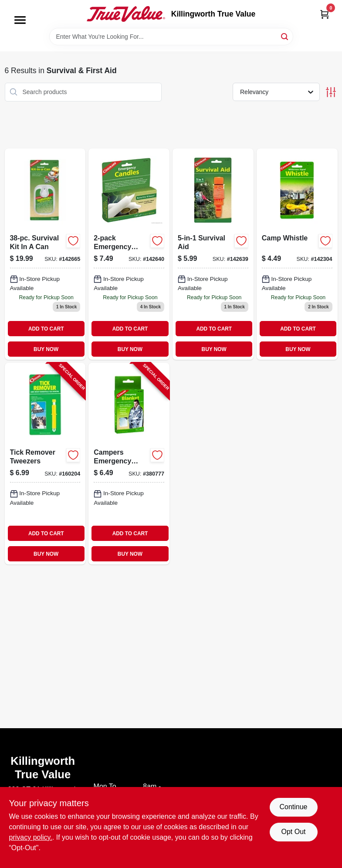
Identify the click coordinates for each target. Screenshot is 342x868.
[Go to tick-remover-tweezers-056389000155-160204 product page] (45, 464)
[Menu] (20, 20)
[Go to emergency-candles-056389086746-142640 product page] (129, 254)
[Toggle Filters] (331, 92)
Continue (293, 807)
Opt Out (293, 832)
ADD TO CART (46, 329)
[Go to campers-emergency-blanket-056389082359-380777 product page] (129, 464)
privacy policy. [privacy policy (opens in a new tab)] (31, 837)
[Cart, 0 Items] (325, 14)
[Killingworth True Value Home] (126, 14)
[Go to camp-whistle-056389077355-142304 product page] (297, 254)
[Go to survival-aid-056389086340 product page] (213, 254)
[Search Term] (171, 37)
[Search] (285, 36)
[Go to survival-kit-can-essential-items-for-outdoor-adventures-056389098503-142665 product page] (45, 254)
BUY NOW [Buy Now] (46, 349)
